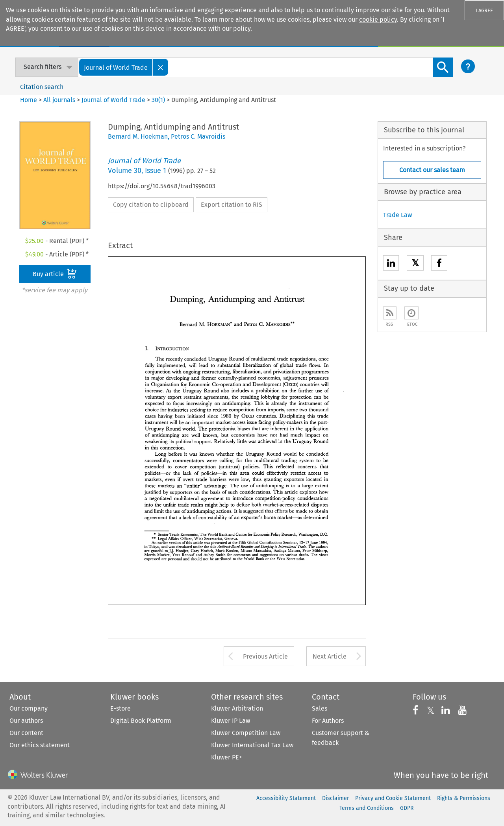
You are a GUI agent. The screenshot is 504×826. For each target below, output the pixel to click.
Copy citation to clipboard (151, 205)
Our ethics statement (40, 745)
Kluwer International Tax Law (252, 745)
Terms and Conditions (367, 808)
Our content (26, 733)
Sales (320, 708)
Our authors (26, 721)
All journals (60, 100)
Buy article (55, 274)
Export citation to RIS (232, 205)
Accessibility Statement (286, 798)
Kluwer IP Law (231, 721)
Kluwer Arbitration (237, 708)
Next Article (330, 656)
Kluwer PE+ (227, 757)
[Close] (161, 67)
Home (29, 100)
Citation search (42, 87)
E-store (120, 708)
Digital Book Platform (141, 721)
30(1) (158, 100)
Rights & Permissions (464, 798)
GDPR (407, 808)
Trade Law (397, 215)
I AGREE (484, 10)
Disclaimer (335, 798)
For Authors (328, 721)
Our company (29, 708)
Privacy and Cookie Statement (393, 798)
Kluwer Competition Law (246, 733)
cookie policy (378, 19)
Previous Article (265, 656)
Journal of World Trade (113, 100)
